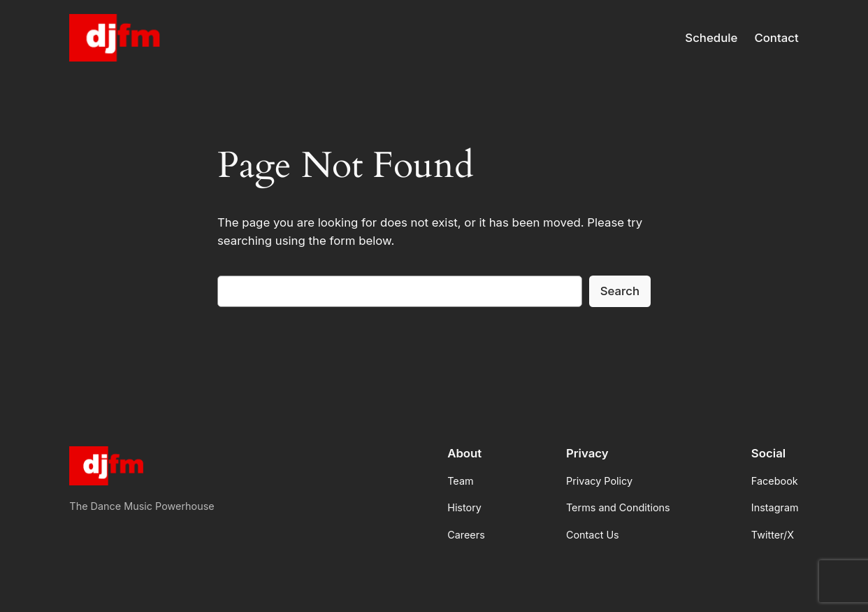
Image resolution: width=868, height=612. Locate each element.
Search (620, 291)
